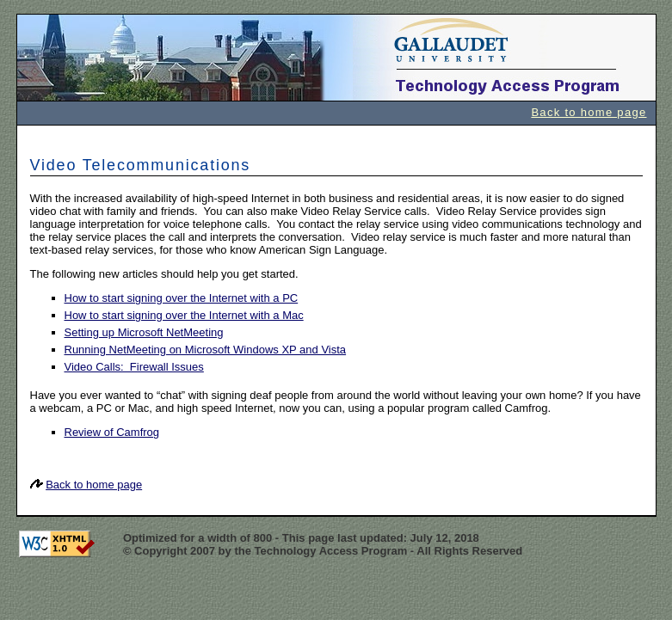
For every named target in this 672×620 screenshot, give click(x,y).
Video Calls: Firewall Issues (134, 367)
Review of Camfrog (112, 432)
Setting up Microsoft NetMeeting (144, 332)
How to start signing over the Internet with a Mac (184, 315)
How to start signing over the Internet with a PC (182, 298)
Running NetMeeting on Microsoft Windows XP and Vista (206, 350)
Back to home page (589, 112)
